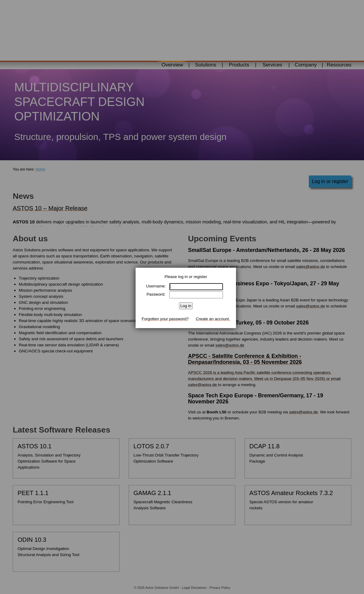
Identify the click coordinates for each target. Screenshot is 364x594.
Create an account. (213, 319)
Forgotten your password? (165, 319)
